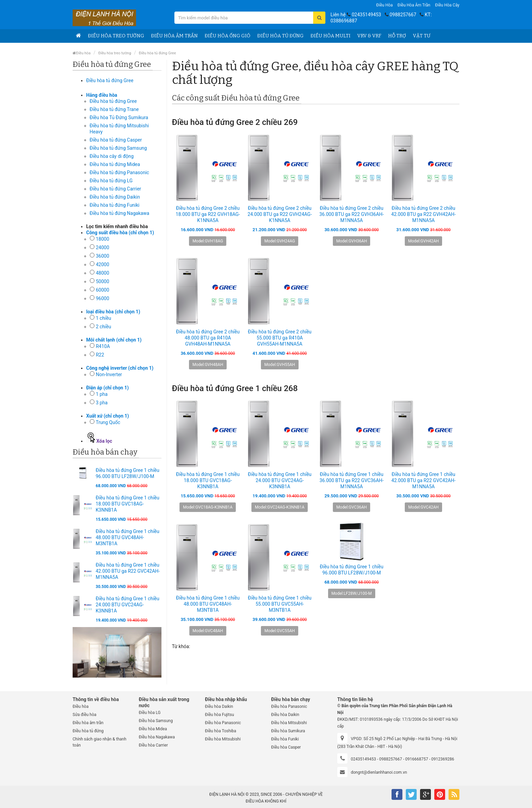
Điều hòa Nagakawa (157, 737)
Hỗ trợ (397, 36)
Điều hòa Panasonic (223, 723)
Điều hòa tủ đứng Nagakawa (119, 213)
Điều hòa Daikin (219, 706)
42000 (102, 264)
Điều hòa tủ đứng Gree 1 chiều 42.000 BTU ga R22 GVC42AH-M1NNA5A (128, 571)
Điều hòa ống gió (227, 36)
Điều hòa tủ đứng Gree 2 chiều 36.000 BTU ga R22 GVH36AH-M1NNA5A (351, 214)
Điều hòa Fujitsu (220, 715)
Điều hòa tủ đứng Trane (114, 109)
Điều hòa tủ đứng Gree (157, 53)
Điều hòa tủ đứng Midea (115, 164)
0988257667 (403, 15)
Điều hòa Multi (330, 36)
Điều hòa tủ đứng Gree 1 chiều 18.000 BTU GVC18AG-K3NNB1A (127, 504)
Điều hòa (385, 5)
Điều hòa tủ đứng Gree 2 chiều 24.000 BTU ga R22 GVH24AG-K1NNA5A (280, 214)
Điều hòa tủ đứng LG (111, 181)
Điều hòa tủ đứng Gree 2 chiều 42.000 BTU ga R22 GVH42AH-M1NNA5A (423, 214)
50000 (102, 281)
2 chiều (103, 327)
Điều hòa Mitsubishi (223, 739)
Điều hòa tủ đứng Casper (116, 140)
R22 (100, 355)
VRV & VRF (369, 36)
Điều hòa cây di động (112, 156)
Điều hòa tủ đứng (280, 36)
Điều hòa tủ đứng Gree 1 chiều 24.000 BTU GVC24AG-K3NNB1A (127, 605)
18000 (102, 239)
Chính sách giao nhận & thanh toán (99, 742)
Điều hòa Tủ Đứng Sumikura (119, 117)
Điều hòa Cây (447, 5)
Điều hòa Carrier (153, 745)
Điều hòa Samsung (156, 721)
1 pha (102, 394)
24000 (102, 247)
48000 (102, 273)
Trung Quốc (108, 422)
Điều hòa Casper (286, 747)
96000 (102, 298)
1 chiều (103, 318)
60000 (102, 290)
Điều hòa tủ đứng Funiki (115, 205)
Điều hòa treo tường (116, 36)
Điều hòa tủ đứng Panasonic (119, 172)
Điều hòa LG (150, 713)
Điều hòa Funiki (285, 739)
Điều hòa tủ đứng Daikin (115, 197)
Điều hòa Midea (153, 729)
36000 (102, 256)
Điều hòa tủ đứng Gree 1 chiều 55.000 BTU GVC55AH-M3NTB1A (280, 604)
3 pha (102, 403)
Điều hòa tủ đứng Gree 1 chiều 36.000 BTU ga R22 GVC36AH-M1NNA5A (352, 480)
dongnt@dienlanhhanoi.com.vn (379, 772)
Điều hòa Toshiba (221, 731)
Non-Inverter (109, 374)
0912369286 (443, 759)
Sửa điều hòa (84, 715)
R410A (103, 346)
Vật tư (422, 36)
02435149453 (367, 15)
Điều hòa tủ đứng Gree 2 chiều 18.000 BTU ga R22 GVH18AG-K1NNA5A (208, 214)
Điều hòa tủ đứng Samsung (118, 148)
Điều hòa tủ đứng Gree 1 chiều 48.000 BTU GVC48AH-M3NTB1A (127, 537)
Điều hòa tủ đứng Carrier (115, 189)
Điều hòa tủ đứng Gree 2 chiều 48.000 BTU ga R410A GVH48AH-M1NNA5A (208, 338)
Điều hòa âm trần (414, 5)
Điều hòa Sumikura (288, 731)
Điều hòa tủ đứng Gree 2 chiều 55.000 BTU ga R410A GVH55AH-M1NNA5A (280, 338)
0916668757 (416, 759)
